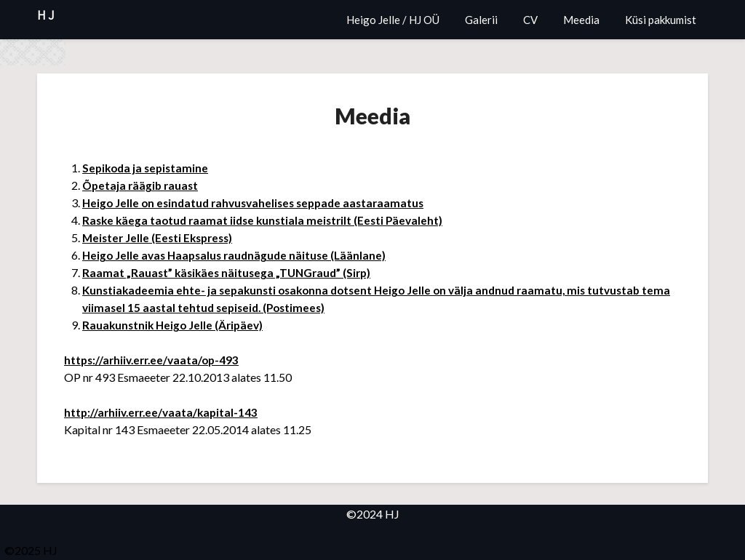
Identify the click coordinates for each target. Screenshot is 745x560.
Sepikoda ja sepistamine (148, 168)
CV (530, 20)
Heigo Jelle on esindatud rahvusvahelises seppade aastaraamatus (260, 203)
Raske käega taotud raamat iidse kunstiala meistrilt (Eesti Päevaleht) (268, 220)
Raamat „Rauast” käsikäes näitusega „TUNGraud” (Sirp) (231, 272)
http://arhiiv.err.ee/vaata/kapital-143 (164, 412)
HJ (47, 16)
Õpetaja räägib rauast (142, 185)
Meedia (581, 20)
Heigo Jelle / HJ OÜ (393, 20)
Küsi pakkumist (661, 20)
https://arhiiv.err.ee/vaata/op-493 (155, 360)
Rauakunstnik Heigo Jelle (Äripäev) (175, 325)
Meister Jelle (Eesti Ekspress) (161, 237)
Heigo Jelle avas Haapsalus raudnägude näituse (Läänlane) (239, 255)
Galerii (481, 20)
